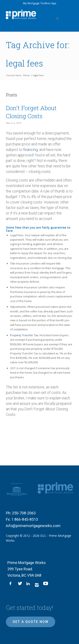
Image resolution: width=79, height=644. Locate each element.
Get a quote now (31, 622)
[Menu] (67, 14)
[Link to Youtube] (45, 585)
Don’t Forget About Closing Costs (31, 112)
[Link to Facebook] (12, 585)
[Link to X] (20, 585)
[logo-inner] (21, 14)
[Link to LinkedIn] (28, 585)
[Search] (57, 14)
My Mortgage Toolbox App (40, 3)
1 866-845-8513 (25, 519)
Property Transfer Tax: (25, 335)
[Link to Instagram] (37, 585)
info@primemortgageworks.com (33, 526)
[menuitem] (57, 14)
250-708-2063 (24, 513)
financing (30, 150)
